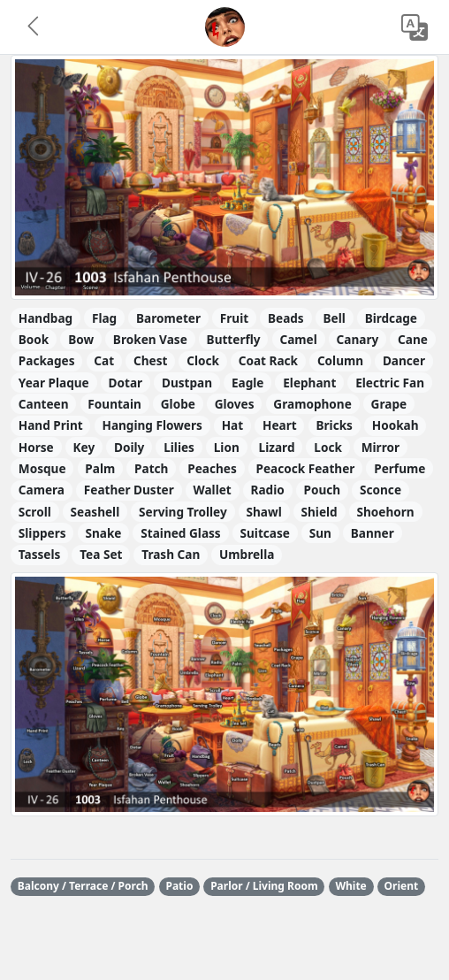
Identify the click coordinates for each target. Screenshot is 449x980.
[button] (34, 27)
